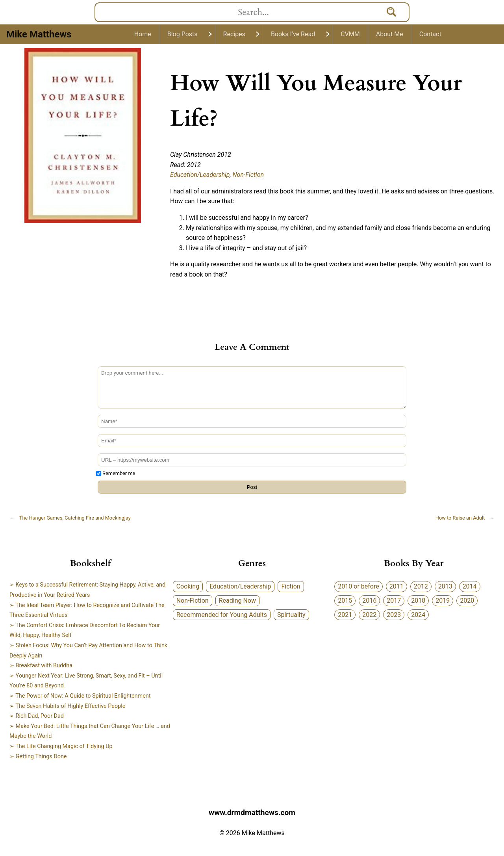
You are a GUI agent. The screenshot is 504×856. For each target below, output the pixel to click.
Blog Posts (183, 34)
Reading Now (237, 601)
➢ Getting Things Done (38, 757)
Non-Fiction (248, 175)
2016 (369, 601)
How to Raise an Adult (465, 518)
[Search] (392, 12)
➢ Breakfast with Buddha (41, 666)
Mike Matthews (39, 34)
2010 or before (358, 586)
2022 (369, 615)
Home (143, 34)
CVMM (350, 34)
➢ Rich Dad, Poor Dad (37, 716)
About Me (390, 34)
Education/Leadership (200, 175)
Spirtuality (291, 615)
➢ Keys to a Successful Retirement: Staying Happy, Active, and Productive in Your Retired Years (87, 590)
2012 (421, 586)
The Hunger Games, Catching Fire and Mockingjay (70, 518)
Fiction (291, 586)
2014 (470, 586)
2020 (467, 601)
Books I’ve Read (293, 34)
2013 (445, 586)
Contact (430, 34)
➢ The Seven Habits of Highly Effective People (67, 706)
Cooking (188, 586)
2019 (443, 601)
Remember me (119, 473)
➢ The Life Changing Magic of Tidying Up (61, 746)
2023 (394, 615)
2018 (418, 601)
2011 (397, 586)
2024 (418, 615)
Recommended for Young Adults (222, 615)
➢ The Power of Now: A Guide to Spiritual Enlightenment (80, 696)
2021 (345, 615)
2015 (345, 601)
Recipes (234, 34)
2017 (394, 601)
